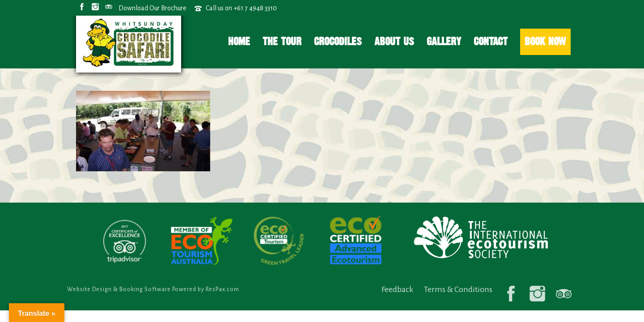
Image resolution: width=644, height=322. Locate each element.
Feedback (397, 289)
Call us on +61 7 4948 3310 (241, 8)
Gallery (444, 41)
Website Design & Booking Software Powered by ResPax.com (153, 289)
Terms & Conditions (458, 289)
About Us (394, 41)
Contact (491, 41)
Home (239, 41)
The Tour (282, 41)
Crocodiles (338, 41)
